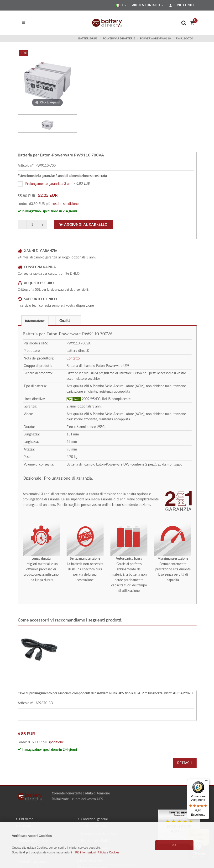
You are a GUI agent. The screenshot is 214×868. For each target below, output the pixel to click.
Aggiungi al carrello (83, 224)
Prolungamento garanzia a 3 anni (49, 183)
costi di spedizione (65, 204)
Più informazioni (85, 852)
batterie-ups (88, 38)
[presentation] (52, 321)
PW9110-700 (184, 38)
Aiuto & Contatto (148, 5)
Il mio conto (181, 5)
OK (175, 845)
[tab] (35, 320)
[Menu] (206, 782)
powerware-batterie (119, 38)
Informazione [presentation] (35, 321)
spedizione (56, 742)
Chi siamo (26, 819)
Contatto (73, 358)
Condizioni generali (95, 819)
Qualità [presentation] (65, 320)
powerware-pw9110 (155, 38)
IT (121, 5)
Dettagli (185, 763)
